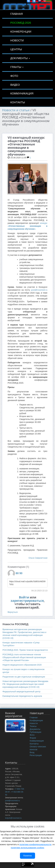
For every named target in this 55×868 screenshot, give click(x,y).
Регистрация (36, 755)
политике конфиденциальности (35, 844)
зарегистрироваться (27, 601)
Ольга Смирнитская (38, 558)
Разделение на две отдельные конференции (24, 677)
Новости (17, 40)
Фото (14, 76)
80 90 (19, 573)
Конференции (21, 32)
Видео (15, 85)
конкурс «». (27, 226)
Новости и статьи (16, 110)
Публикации (35, 732)
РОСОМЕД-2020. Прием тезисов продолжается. (25, 650)
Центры (16, 49)
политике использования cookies (27, 848)
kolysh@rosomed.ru (13, 818)
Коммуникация (22, 93)
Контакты (18, 102)
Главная (16, 14)
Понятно (27, 856)
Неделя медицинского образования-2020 (22, 665)
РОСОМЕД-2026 (21, 23)
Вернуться (13, 612)
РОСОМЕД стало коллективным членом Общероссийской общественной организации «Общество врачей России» (24, 657)
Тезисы (33, 726)
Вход (32, 752)
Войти (24, 597)
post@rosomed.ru (39, 290)
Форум (33, 738)
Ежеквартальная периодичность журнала (22, 696)
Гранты (17, 67)
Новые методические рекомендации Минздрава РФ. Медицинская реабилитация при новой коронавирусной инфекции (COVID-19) (25, 684)
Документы (20, 58)
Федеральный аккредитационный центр (21, 692)
